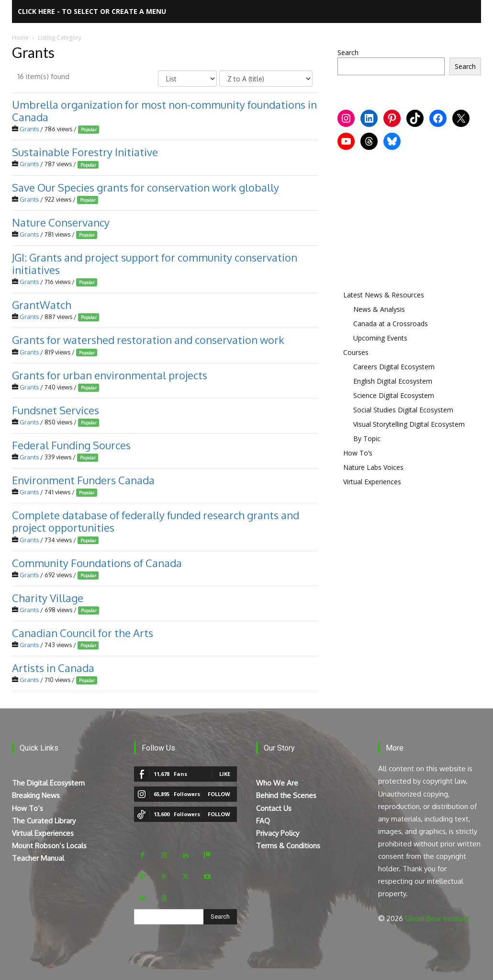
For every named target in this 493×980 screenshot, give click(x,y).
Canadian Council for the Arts (83, 633)
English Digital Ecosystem (393, 381)
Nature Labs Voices (373, 467)
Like (225, 774)
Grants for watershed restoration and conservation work (148, 340)
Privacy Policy (278, 833)
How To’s (358, 453)
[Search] (220, 917)
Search (348, 52)
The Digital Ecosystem (48, 783)
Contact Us (274, 808)
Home (20, 38)
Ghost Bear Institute (438, 918)
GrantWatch (42, 305)
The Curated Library (44, 821)
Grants (29, 129)
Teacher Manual (38, 858)
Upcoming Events (380, 338)
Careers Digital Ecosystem (394, 367)
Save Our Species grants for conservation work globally (146, 187)
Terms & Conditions (288, 846)
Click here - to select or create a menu (92, 11)
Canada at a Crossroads (391, 324)
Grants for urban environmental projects (110, 375)
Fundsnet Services (56, 410)
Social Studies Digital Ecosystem (403, 410)
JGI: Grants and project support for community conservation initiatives (155, 263)
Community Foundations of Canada (97, 563)
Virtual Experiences (372, 482)
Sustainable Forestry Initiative (85, 152)
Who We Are (277, 783)
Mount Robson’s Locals (49, 846)
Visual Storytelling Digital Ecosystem (409, 424)
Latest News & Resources (384, 295)
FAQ (263, 821)
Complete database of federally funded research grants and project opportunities (156, 521)
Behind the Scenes (286, 795)
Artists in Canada (53, 668)
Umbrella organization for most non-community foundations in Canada (164, 111)
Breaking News (36, 795)
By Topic (367, 439)
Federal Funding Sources (71, 445)
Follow (219, 794)
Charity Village (48, 598)
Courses (356, 352)
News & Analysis (379, 309)
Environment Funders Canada (83, 480)
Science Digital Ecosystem (394, 395)
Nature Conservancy (61, 222)
